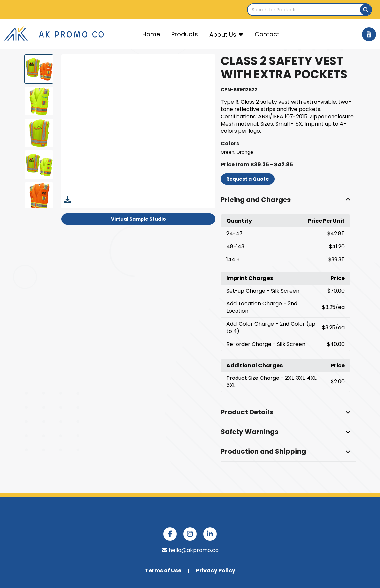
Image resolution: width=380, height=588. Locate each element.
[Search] (366, 10)
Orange (245, 152)
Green (227, 152)
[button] (288, 200)
